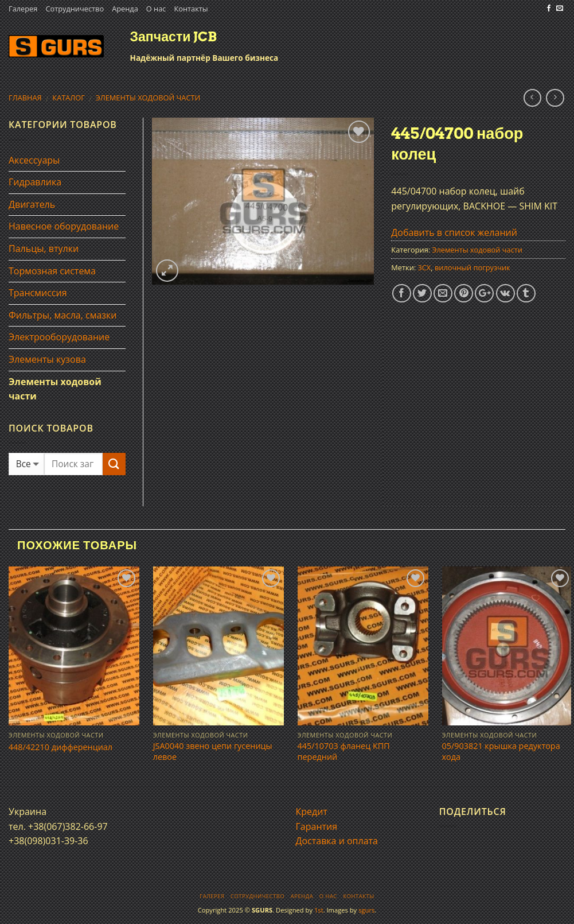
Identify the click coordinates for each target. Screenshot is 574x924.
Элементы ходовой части (148, 98)
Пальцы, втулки (44, 249)
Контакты (191, 9)
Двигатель (32, 204)
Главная (25, 98)
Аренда (125, 9)
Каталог (69, 98)
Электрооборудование (59, 337)
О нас (156, 9)
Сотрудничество (75, 9)
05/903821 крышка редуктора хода (501, 752)
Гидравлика (35, 182)
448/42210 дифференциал (60, 747)
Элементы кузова (47, 359)
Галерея (23, 9)
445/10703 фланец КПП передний (344, 752)
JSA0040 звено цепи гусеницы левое (213, 752)
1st (319, 910)
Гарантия (317, 826)
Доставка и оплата (337, 841)
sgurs (366, 910)
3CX (424, 267)
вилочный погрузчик (473, 267)
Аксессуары (34, 160)
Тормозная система (52, 271)
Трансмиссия (38, 293)
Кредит (312, 812)
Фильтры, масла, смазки (63, 315)
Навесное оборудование (64, 226)
